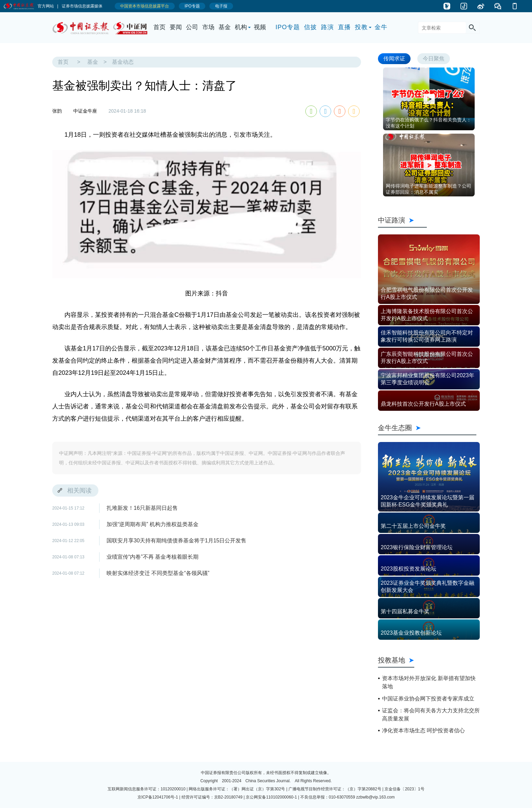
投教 (361, 27)
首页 (159, 27)
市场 (208, 27)
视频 (260, 27)
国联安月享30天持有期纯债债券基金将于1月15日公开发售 (177, 541)
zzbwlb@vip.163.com (376, 797)
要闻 (176, 27)
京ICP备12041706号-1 (158, 797)
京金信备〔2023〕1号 (404, 789)
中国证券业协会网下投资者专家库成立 (428, 699)
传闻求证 (394, 59)
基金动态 (123, 62)
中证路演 (402, 220)
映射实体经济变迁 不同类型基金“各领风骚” (158, 573)
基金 (225, 27)
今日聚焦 (434, 59)
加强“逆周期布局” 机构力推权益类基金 (153, 524)
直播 (344, 27)
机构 (241, 27)
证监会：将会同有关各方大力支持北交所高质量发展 (431, 715)
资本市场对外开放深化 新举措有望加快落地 (429, 682)
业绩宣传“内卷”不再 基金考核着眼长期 (153, 557)
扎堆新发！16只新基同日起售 (142, 508)
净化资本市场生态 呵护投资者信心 (423, 730)
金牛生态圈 (427, 428)
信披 (310, 27)
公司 (192, 27)
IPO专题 (288, 27)
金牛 (381, 27)
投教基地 (396, 660)
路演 (327, 27)
